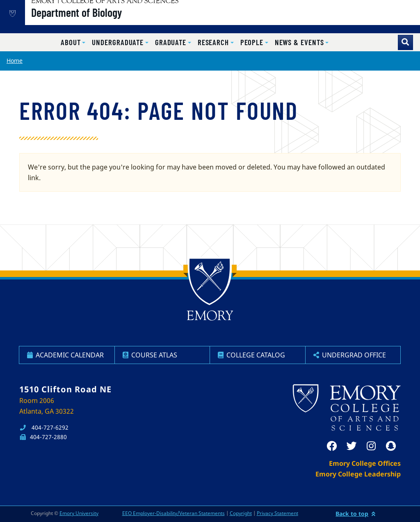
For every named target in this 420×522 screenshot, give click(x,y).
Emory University (79, 513)
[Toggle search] (405, 42)
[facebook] (332, 446)
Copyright (241, 513)
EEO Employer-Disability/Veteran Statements (173, 513)
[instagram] (371, 446)
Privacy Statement (277, 513)
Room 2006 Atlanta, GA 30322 (47, 406)
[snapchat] (391, 446)
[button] (73, 42)
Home (15, 61)
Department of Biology (103, 21)
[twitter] (352, 446)
